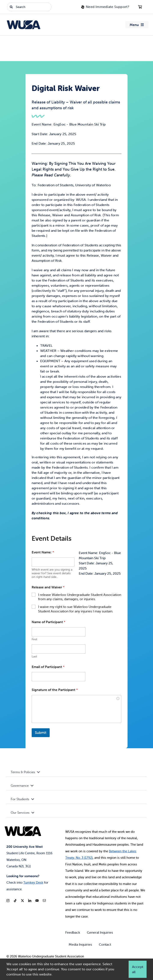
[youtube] (37, 901)
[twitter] (22, 901)
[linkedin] (30, 901)
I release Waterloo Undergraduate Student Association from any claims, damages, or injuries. (80, 598)
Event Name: (43, 553)
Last (34, 658)
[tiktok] (15, 901)
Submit (41, 734)
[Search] (29, 7)
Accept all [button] (138, 969)
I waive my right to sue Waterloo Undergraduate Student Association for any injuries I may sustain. (76, 610)
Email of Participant (48, 668)
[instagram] (8, 901)
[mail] (44, 901)
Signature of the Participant (55, 691)
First (34, 640)
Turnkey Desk (33, 882)
